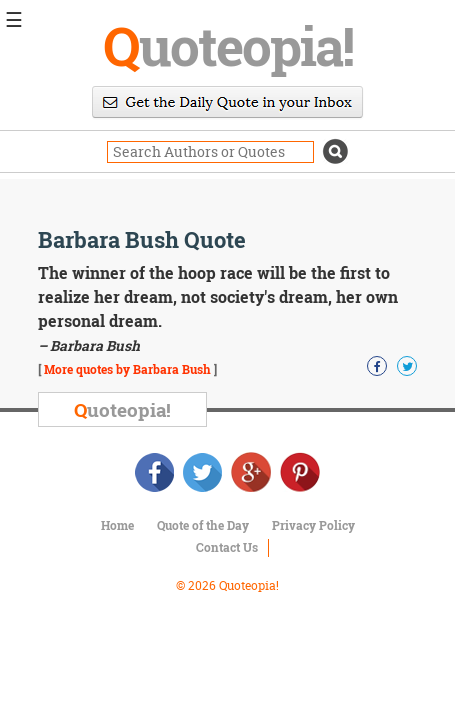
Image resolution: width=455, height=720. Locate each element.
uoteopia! (228, 45)
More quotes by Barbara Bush (127, 369)
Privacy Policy (313, 525)
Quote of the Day (203, 525)
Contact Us (227, 547)
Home (117, 525)
